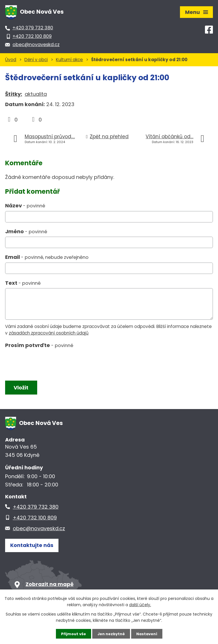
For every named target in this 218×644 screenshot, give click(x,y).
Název (25, 206)
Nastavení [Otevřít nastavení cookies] (149, 633)
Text (23, 283)
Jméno (26, 231)
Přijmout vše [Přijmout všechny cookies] (71, 633)
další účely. (140, 604)
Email (47, 257)
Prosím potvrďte (39, 345)
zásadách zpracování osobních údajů (49, 333)
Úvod (11, 60)
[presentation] (47, 364)
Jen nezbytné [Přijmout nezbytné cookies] (111, 633)
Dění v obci (36, 60)
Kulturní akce (69, 60)
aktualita (36, 94)
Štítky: (14, 94)
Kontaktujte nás (32, 548)
